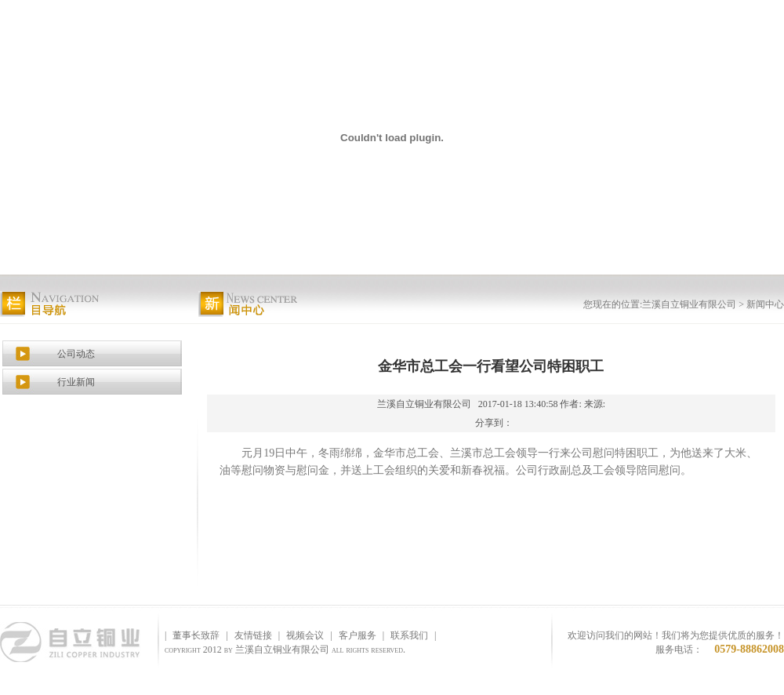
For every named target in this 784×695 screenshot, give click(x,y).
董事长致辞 (196, 635)
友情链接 (253, 635)
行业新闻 (76, 382)
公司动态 (76, 354)
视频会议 (305, 635)
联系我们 (409, 635)
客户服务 (358, 635)
